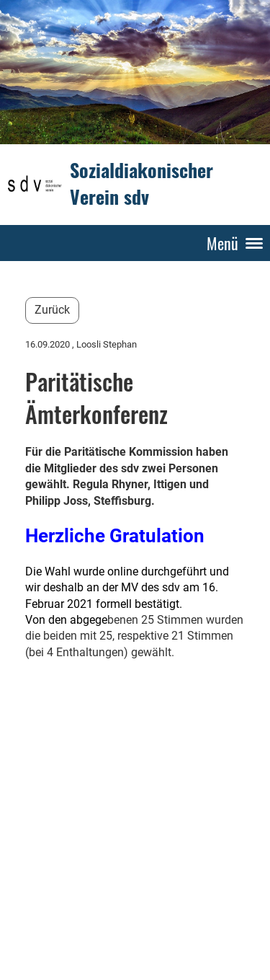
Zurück (52, 310)
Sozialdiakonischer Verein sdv (141, 184)
